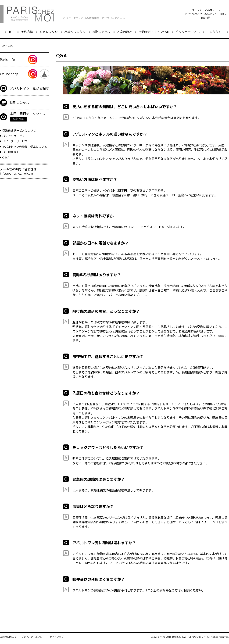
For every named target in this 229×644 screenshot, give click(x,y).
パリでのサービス (14, 136)
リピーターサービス (15, 141)
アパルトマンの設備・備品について (25, 147)
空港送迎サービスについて (19, 131)
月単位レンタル (75, 32)
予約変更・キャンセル (154, 32)
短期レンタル (49, 32)
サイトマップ (57, 637)
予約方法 (27, 32)
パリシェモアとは (188, 32)
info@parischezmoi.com (16, 173)
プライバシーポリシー (33, 637)
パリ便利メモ (11, 152)
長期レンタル (101, 32)
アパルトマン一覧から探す (29, 88)
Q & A (6, 157)
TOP (11, 32)
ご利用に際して (8, 637)
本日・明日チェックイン (28, 116)
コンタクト (214, 32)
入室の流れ (124, 32)
